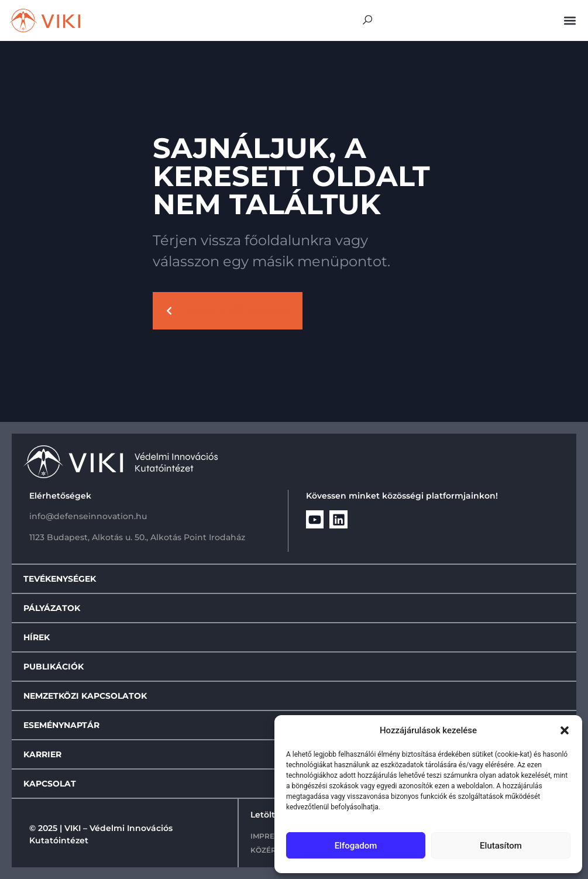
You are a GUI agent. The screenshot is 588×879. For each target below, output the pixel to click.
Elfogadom (356, 846)
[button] (565, 730)
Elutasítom (501, 846)
